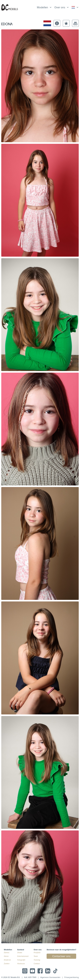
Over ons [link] (60, 7)
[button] (57, 23)
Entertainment (23, 956)
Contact (37, 963)
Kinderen (7, 960)
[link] (75, 7)
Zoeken (7, 963)
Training (37, 960)
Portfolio (37, 952)
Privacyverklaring (72, 977)
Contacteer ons (61, 956)
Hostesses (21, 963)
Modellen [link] (42, 7)
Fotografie (21, 960)
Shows (20, 952)
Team (36, 956)
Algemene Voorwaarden (50, 977)
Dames (7, 952)
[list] (44, 7)
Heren (6, 956)
